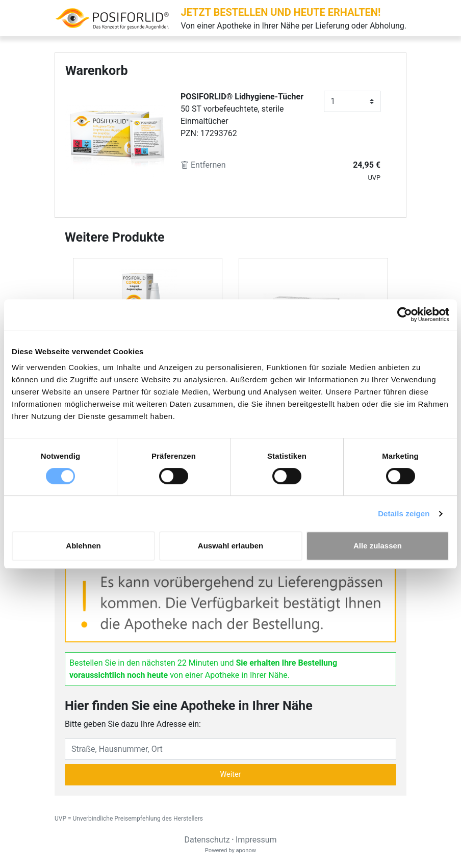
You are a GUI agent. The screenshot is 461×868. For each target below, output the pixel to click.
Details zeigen (404, 514)
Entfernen (203, 165)
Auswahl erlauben (231, 546)
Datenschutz (207, 840)
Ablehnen (83, 546)
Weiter (231, 774)
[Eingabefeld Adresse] (231, 749)
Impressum (256, 840)
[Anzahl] (352, 101)
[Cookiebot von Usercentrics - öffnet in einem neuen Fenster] (405, 314)
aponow (246, 850)
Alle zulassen (378, 546)
